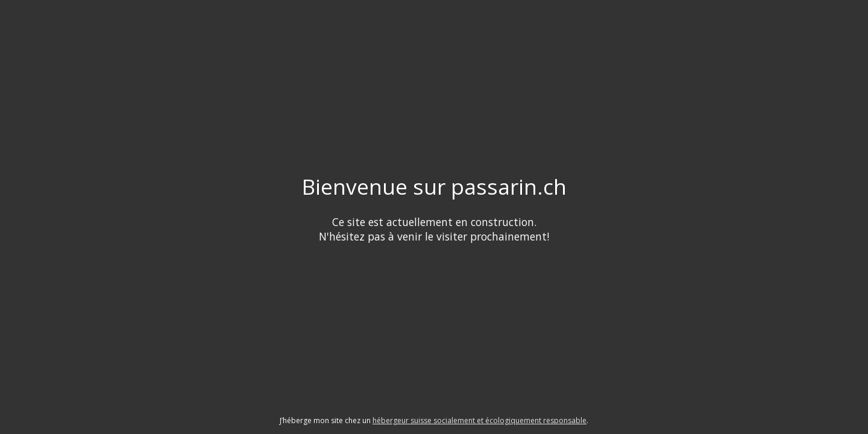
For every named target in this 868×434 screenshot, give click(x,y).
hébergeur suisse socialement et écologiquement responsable (480, 420)
